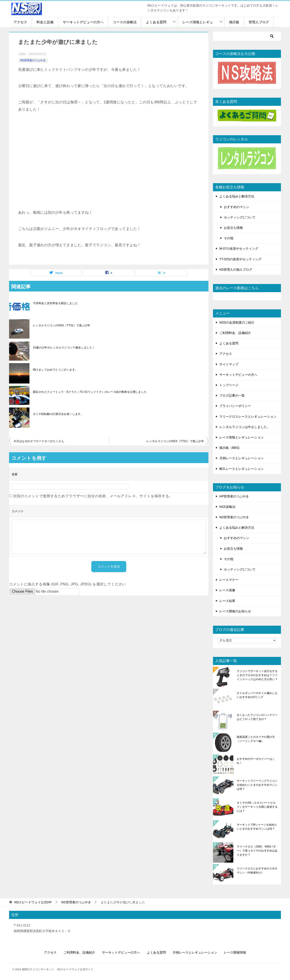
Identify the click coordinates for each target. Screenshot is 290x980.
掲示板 (234, 22)
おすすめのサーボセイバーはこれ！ (256, 761)
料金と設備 (45, 22)
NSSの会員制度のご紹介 (237, 322)
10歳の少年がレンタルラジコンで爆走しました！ (64, 348)
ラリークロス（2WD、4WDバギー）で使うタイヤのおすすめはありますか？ (257, 851)
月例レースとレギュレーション (242, 458)
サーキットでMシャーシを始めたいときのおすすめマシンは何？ (257, 827)
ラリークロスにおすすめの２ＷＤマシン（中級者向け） (257, 871)
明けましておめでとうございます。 (55, 370)
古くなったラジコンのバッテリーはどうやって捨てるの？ (257, 717)
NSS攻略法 (227, 507)
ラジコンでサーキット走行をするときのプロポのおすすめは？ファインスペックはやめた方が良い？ (257, 675)
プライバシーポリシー (235, 406)
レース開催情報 (235, 952)
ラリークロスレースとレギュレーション (248, 417)
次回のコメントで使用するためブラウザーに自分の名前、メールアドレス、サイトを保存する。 (93, 496)
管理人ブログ (259, 22)
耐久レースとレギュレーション (242, 469)
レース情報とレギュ (198, 22)
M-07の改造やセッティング (239, 249)
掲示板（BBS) (229, 448)
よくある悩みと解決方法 (237, 196)
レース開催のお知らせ (235, 611)
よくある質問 (156, 22)
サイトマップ (229, 364)
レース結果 (227, 601)
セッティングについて (240, 217)
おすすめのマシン (237, 207)
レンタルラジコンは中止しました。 (245, 427)
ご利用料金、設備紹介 (235, 333)
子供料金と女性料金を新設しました (55, 303)
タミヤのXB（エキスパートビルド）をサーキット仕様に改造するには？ (257, 807)
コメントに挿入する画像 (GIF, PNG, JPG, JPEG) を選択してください (68, 584)
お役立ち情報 (233, 228)
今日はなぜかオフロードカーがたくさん (39, 441)
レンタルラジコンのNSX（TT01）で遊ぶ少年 (62, 325)
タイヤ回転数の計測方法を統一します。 (58, 414)
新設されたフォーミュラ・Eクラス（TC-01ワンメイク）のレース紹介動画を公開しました (90, 392)
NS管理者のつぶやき (33, 60)
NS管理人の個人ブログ (236, 270)
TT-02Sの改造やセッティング (240, 259)
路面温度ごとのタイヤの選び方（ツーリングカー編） (256, 739)
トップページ (229, 385)
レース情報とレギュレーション (242, 437)
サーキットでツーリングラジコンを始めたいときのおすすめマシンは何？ (257, 785)
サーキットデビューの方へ (83, 22)
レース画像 (227, 590)
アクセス (20, 22)
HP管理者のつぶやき (234, 496)
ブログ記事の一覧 (232, 395)
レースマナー (229, 580)
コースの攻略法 (125, 22)
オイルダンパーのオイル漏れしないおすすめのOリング (257, 695)
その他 (229, 238)
